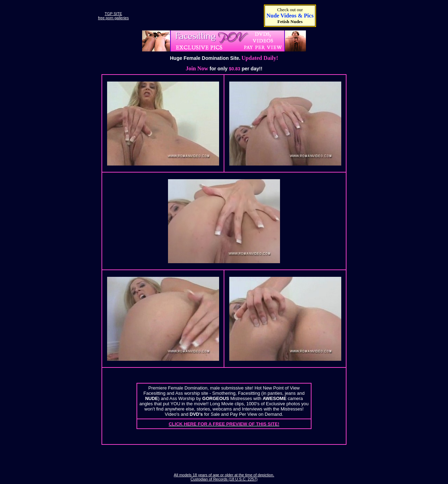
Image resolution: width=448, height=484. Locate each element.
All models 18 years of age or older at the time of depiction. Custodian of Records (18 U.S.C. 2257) (224, 477)
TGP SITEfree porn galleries (113, 16)
